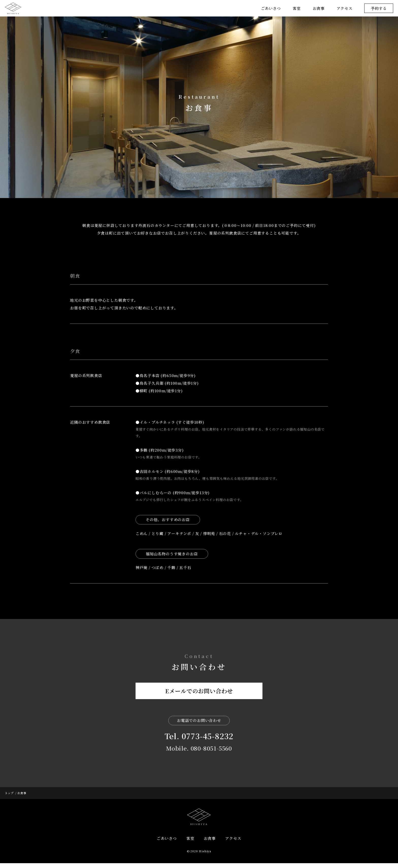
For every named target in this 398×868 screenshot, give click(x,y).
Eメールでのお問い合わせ (199, 698)
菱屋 (13, 8)
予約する (379, 8)
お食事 (319, 8)
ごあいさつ (271, 8)
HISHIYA (199, 821)
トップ (9, 798)
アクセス (345, 8)
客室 (297, 8)
